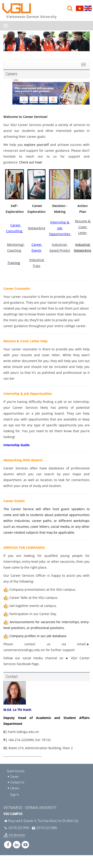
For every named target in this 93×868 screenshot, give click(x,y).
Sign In (15, 795)
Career (15, 777)
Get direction (17, 835)
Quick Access (16, 771)
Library (15, 788)
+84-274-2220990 (21, 740)
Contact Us (17, 782)
